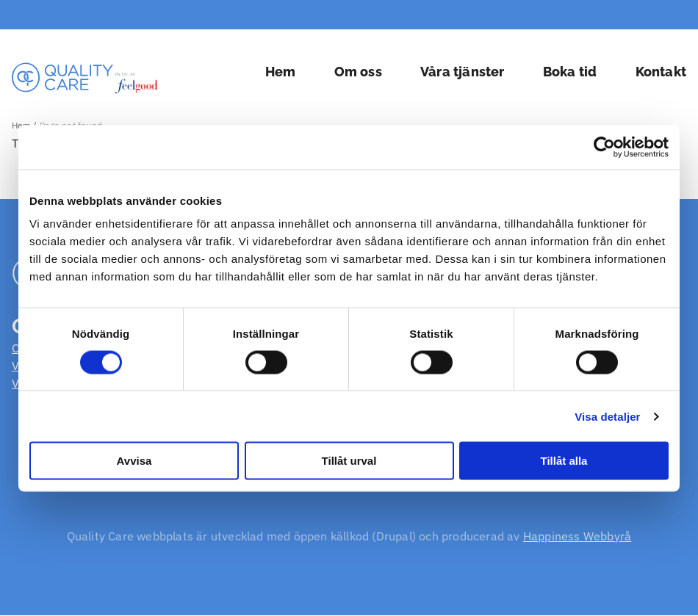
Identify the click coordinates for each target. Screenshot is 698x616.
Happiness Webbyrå (577, 536)
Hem (281, 72)
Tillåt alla (564, 461)
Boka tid (570, 72)
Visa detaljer (607, 416)
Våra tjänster (463, 72)
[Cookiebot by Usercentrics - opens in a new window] (604, 147)
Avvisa (134, 461)
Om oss (358, 72)
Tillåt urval (349, 461)
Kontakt (661, 72)
